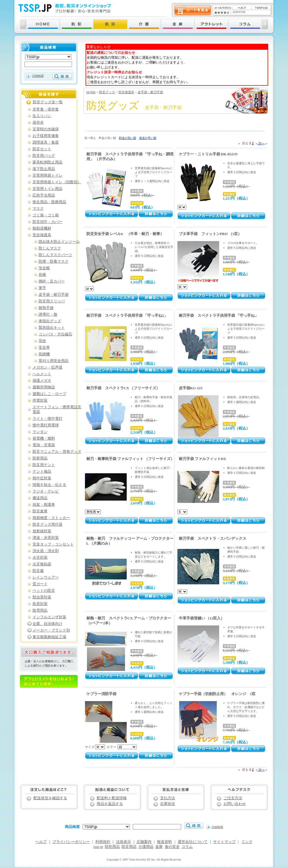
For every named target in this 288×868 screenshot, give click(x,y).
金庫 (159, 847)
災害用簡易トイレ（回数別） (57, 182)
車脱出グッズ (50, 321)
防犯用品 (112, 847)
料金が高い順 (128, 138)
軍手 (42, 288)
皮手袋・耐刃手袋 (150, 92)
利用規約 (103, 842)
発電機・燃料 (44, 438)
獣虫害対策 (42, 597)
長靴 (42, 275)
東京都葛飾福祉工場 (49, 637)
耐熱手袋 (46, 308)
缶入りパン (42, 116)
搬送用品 (40, 498)
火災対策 (40, 558)
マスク (38, 209)
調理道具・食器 (46, 142)
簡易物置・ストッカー (51, 518)
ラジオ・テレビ (46, 491)
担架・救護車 (44, 505)
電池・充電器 (44, 445)
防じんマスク (50, 248)
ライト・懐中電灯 (48, 419)
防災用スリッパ (52, 301)
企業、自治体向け (48, 624)
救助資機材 (42, 228)
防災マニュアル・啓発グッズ (57, 452)
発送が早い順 (148, 138)
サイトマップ (224, 842)
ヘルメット (42, 374)
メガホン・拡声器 (48, 367)
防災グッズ (107, 92)
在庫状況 (168, 804)
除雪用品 (40, 611)
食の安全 (172, 847)
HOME (91, 92)
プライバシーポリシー (71, 842)
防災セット (42, 149)
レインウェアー (46, 577)
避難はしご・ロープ (49, 394)
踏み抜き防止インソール (59, 242)
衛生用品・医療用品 (49, 202)
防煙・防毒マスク (54, 262)
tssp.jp (98, 847)
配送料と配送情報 (112, 798)
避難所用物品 (44, 387)
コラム (187, 847)
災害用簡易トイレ (48, 175)
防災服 (38, 571)
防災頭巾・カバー (48, 222)
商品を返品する (110, 804)
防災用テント (44, 465)
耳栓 (42, 341)
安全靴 (44, 268)
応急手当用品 (44, 195)
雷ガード (40, 584)
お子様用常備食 (46, 136)
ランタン (40, 432)
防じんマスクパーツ (55, 255)
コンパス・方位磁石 (55, 334)
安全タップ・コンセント (53, 544)
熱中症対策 (42, 478)
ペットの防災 (44, 591)
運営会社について (193, 842)
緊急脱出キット (52, 328)
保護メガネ (42, 381)
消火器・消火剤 (46, 551)
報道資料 (164, 842)
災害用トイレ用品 (48, 189)
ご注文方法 (233, 798)
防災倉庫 (40, 511)
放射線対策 (42, 531)
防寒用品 (40, 458)
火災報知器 (42, 564)
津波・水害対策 (46, 538)
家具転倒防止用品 (48, 162)
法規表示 (124, 842)
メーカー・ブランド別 (51, 630)
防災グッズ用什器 (48, 524)
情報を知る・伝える (49, 485)
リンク (247, 842)
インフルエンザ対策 (49, 617)
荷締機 (44, 354)
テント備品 (42, 472)
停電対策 (40, 400)
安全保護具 (126, 92)
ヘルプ (41, 842)
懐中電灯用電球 (46, 425)
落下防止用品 (44, 169)
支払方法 (168, 798)
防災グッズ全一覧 (48, 102)
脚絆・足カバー (52, 281)
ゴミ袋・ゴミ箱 (46, 215)
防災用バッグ (44, 156)
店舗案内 (144, 842)
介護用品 (146, 847)
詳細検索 (38, 76)
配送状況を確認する (50, 798)
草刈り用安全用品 (54, 361)
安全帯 (44, 348)
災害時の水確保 (46, 129)
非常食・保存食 (46, 109)
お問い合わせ (235, 804)
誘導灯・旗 (48, 314)
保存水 (38, 123)
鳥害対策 (40, 604)
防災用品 (129, 847)
